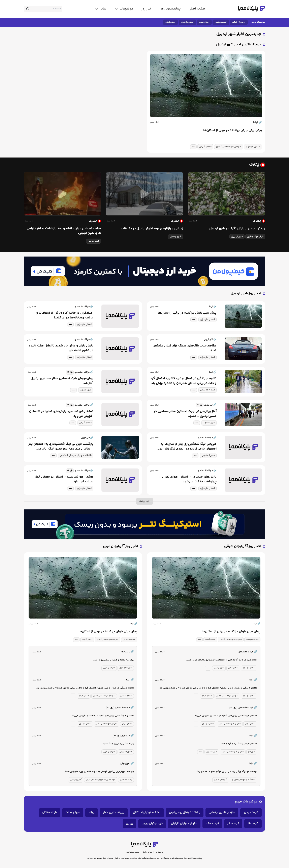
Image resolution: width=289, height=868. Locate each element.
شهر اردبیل (237, 237)
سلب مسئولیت (133, 852)
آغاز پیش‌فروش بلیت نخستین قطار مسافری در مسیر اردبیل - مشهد (185, 414)
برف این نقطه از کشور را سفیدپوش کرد (114, 660)
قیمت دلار (233, 824)
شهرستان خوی (126, 668)
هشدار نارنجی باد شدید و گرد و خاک (239, 744)
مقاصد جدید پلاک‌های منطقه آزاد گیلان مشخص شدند (185, 348)
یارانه (92, 813)
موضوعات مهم (246, 802)
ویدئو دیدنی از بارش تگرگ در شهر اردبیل (237, 229)
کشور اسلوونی (126, 752)
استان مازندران (187, 22)
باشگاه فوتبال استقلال (147, 813)
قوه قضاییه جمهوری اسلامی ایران (101, 780)
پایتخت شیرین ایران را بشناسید (118, 744)
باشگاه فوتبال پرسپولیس (185, 813)
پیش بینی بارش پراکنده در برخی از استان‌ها (233, 130)
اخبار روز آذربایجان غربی (121, 546)
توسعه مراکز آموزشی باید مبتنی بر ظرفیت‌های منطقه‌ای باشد (226, 772)
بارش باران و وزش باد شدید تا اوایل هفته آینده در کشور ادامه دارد (61, 348)
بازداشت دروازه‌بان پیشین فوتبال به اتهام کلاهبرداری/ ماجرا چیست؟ (99, 772)
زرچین (130, 824)
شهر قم (252, 752)
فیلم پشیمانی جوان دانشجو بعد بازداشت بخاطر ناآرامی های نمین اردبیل (64, 231)
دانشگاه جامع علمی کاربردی (243, 780)
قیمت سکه (212, 824)
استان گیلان (170, 22)
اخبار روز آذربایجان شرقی (243, 546)
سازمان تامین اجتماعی (222, 813)
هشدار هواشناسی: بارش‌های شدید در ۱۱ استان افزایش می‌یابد (61, 414)
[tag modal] (193, 147)
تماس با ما (148, 852)
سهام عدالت (73, 813)
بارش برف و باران (255, 237)
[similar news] (70, 372)
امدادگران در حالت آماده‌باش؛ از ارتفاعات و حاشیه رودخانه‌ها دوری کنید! (65, 315)
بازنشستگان (50, 813)
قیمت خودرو (251, 813)
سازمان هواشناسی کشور (229, 147)
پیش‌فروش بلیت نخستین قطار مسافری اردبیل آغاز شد (62, 381)
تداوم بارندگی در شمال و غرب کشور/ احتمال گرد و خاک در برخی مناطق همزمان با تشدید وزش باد (183, 381)
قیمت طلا (253, 824)
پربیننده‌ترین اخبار (114, 813)
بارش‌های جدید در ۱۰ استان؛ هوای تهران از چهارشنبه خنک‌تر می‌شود (188, 479)
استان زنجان (204, 22)
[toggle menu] (124, 9)
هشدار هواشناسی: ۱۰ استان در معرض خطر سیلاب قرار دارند (64, 479)
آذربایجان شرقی (239, 22)
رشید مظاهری (126, 780)
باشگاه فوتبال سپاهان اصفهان (76, 455)
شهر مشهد (86, 390)
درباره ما (159, 852)
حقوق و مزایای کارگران (184, 824)
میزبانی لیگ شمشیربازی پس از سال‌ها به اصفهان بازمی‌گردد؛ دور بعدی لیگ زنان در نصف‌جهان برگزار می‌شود (188, 447)
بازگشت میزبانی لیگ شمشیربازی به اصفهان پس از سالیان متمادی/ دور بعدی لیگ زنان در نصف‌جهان (60, 447)
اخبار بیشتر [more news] (145, 501)
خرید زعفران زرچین (152, 824)
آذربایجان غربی (221, 22)
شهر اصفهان (208, 455)
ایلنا (258, 123)
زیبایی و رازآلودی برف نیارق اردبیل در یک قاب (152, 229)
